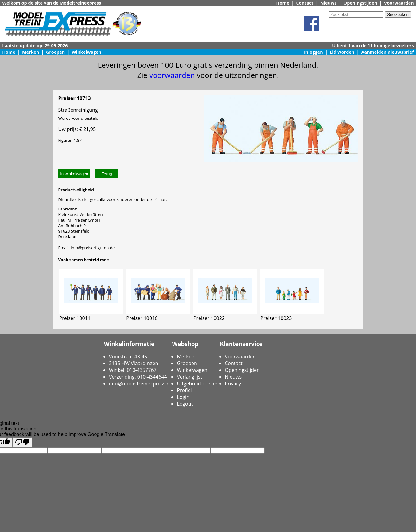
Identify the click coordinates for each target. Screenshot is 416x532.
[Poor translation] (22, 442)
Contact (305, 3)
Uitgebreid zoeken (198, 384)
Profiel (184, 390)
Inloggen (313, 52)
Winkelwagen (87, 52)
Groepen (55, 52)
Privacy (233, 384)
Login (183, 397)
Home (283, 3)
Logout (185, 404)
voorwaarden (172, 75)
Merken (31, 52)
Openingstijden (360, 3)
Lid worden (342, 52)
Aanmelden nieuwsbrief (388, 52)
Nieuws (329, 3)
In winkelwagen (74, 174)
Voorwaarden (399, 3)
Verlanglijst (189, 377)
